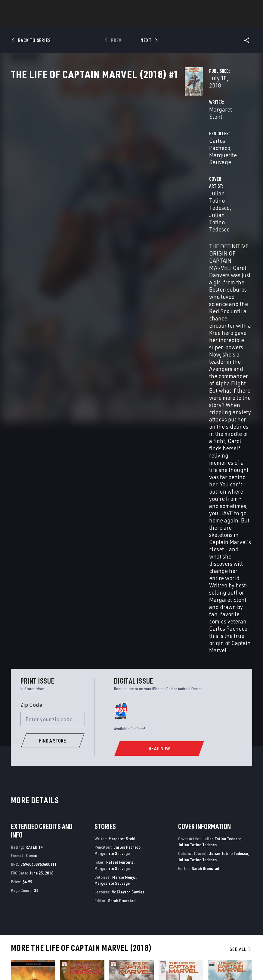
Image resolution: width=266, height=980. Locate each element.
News (42, 21)
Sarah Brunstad (122, 534)
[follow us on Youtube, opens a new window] (214, 898)
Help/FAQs (63, 886)
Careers (60, 895)
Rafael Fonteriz (120, 496)
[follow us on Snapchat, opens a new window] (225, 899)
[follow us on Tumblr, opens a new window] (245, 887)
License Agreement (97, 966)
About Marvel (59, 875)
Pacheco (27, 692)
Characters (94, 21)
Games (122, 21)
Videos (199, 21)
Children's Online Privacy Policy (226, 958)
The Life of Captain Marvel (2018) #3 (123, 676)
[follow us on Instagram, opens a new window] (235, 887)
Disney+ (106, 881)
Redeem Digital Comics (105, 903)
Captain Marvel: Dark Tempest (155, 813)
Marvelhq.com (114, 890)
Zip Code (31, 338)
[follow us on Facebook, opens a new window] (214, 887)
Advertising (111, 873)
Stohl (15, 692)
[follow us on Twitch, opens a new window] (246, 899)
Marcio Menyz (124, 510)
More (221, 21)
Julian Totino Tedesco (115, 173)
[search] (249, 8)
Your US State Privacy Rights (91, 958)
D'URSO (76, 692)
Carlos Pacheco (186, 142)
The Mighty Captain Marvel (38, 810)
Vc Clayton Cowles (128, 525)
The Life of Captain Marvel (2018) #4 (74, 676)
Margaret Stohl (106, 142)
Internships (65, 903)
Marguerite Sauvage (112, 487)
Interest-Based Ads (134, 966)
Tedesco (17, 697)
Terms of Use (23, 958)
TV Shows (172, 21)
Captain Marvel (88, 810)
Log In (28, 8)
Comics (65, 21)
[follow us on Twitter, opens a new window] (224, 887)
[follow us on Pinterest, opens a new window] (235, 899)
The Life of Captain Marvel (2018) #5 (24, 676)
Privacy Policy (51, 958)
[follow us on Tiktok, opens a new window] (214, 911)
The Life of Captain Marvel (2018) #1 (221, 676)
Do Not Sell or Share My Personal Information (158, 958)
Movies (146, 21)
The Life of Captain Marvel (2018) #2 (172, 676)
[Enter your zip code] (53, 353)
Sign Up (48, 8)
